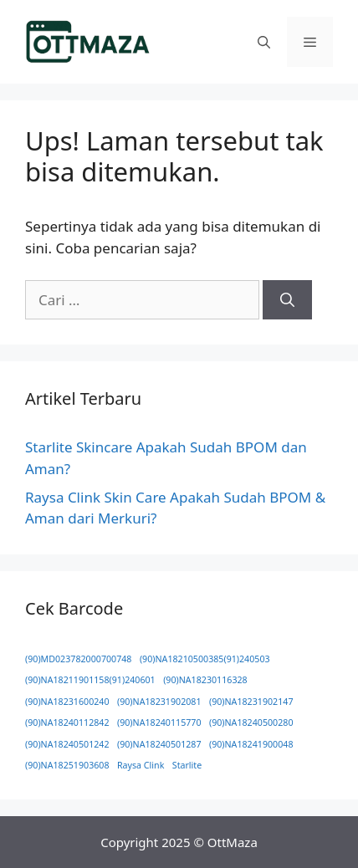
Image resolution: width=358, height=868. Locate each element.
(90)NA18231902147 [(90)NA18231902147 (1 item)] (251, 702)
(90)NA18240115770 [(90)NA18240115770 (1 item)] (159, 722)
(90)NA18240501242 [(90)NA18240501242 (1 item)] (67, 744)
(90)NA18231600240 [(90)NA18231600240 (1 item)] (67, 702)
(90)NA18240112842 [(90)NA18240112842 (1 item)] (67, 722)
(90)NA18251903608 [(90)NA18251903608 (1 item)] (67, 765)
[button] (264, 42)
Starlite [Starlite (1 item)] (187, 765)
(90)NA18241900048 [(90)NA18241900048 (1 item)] (251, 744)
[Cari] (287, 300)
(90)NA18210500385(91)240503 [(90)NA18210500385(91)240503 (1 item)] (205, 659)
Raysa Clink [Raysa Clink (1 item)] (141, 765)
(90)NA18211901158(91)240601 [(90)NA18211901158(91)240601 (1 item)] (90, 680)
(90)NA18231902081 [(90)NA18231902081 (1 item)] (159, 702)
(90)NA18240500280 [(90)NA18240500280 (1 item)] (251, 722)
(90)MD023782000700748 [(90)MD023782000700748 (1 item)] (78, 659)
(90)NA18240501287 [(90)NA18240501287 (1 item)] (159, 744)
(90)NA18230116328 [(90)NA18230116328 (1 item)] (205, 680)
